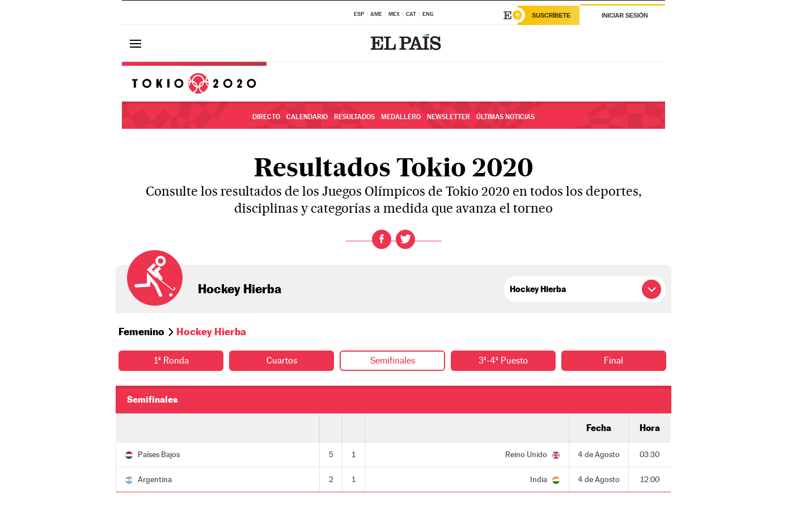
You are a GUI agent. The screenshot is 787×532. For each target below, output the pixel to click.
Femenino (141, 332)
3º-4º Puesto (503, 360)
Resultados (354, 117)
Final (613, 360)
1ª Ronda (171, 360)
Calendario (307, 117)
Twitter (405, 239)
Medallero (401, 117)
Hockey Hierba (240, 289)
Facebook (382, 239)
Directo (266, 117)
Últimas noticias (505, 117)
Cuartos (282, 360)
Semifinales (393, 360)
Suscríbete (551, 15)
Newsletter (448, 117)
